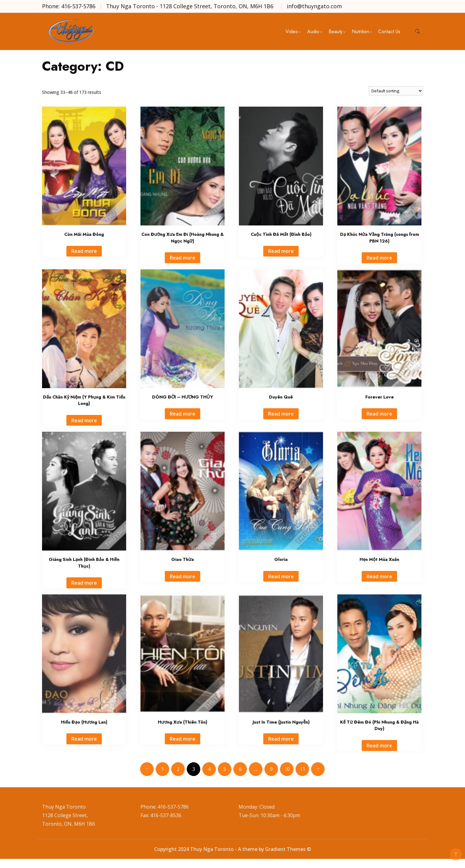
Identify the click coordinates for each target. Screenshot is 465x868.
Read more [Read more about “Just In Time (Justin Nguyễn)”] (281, 739)
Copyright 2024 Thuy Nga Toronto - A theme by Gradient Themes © (233, 849)
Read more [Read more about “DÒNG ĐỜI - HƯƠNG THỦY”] (183, 414)
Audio (313, 32)
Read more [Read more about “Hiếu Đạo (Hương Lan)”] (84, 739)
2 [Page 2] (178, 769)
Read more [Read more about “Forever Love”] (379, 414)
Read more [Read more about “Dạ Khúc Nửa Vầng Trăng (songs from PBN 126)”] (379, 258)
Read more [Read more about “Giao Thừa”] (183, 576)
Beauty (335, 32)
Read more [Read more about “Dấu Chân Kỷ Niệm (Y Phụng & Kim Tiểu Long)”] (84, 420)
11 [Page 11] (303, 769)
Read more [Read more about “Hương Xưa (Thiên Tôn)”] (183, 739)
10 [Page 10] (287, 769)
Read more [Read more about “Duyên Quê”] (281, 414)
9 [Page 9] (271, 769)
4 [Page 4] (209, 769)
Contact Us (389, 32)
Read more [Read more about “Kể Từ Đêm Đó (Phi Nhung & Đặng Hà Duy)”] (379, 746)
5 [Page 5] (225, 769)
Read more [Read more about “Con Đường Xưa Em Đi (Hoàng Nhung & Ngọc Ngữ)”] (183, 258)
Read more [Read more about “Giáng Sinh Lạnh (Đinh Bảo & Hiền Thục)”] (84, 583)
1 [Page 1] (163, 769)
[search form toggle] (417, 32)
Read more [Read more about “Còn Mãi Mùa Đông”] (84, 251)
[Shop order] (396, 91)
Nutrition (360, 32)
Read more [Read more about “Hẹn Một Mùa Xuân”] (379, 576)
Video (292, 32)
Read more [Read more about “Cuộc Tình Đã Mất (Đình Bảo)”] (281, 251)
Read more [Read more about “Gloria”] (281, 576)
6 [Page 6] (240, 769)
